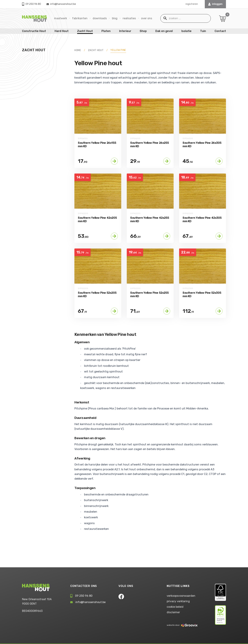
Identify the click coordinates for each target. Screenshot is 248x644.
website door (182, 625)
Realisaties (129, 18)
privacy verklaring (178, 601)
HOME (78, 50)
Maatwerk (61, 18)
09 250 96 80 (32, 4)
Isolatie (186, 31)
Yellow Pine (118, 50)
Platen (106, 31)
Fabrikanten (80, 18)
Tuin (203, 31)
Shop (143, 31)
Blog (115, 18)
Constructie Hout (34, 31)
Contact (220, 31)
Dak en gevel (164, 31)
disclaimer (173, 612)
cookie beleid (175, 607)
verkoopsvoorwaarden (181, 596)
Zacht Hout (85, 31)
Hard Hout (62, 31)
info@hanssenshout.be (61, 4)
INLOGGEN (215, 4)
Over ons (147, 18)
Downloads (100, 18)
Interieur (125, 31)
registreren (192, 4)
